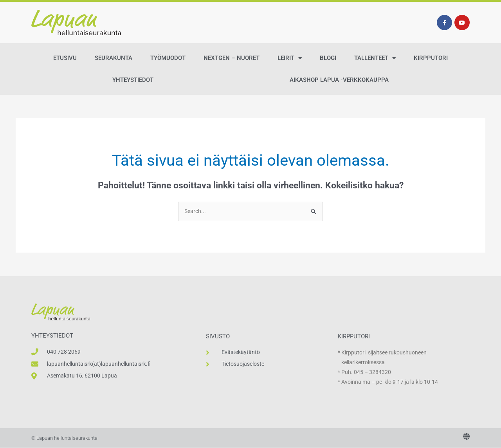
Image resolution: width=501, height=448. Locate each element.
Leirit (290, 58)
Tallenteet (375, 58)
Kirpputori (431, 58)
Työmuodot (168, 58)
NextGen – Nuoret (232, 58)
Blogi (328, 58)
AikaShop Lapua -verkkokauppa (339, 80)
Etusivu (65, 58)
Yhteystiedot (133, 80)
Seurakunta (114, 58)
